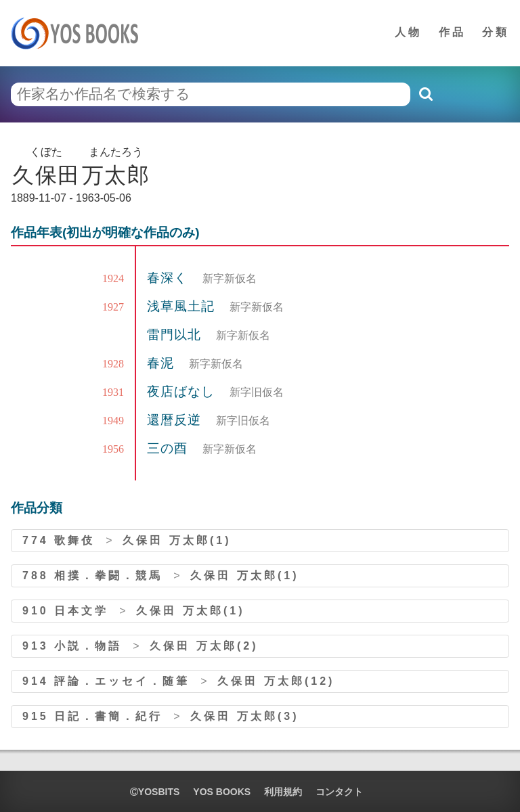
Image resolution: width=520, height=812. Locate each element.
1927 (113, 307)
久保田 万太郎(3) (244, 716)
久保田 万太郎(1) (177, 540)
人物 (408, 32)
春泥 (162, 363)
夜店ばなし (183, 391)
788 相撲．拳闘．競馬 (92, 576)
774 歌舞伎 (59, 540)
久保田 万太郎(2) (204, 646)
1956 (113, 449)
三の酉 (169, 448)
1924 (113, 278)
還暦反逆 (176, 420)
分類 (496, 32)
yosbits (155, 792)
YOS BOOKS (222, 792)
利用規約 (283, 792)
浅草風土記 (183, 306)
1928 (113, 364)
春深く (169, 278)
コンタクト (339, 792)
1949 (113, 421)
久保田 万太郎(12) (276, 681)
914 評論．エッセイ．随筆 (106, 681)
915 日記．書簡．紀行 (92, 716)
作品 (452, 32)
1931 (113, 392)
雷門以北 (176, 335)
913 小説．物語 (72, 646)
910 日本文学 (65, 611)
